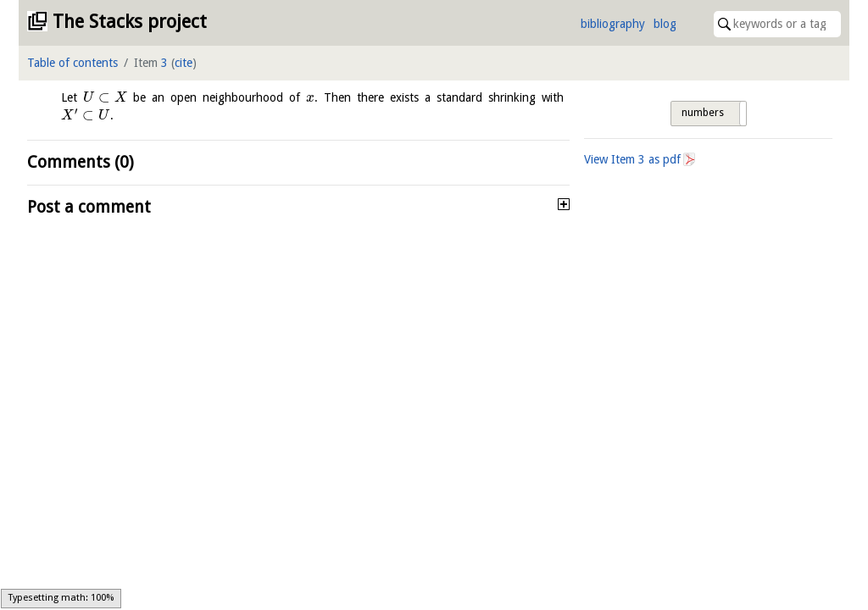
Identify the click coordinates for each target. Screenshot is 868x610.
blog (665, 24)
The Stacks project (130, 22)
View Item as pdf (632, 159)
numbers (703, 113)
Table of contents (72, 63)
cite (184, 63)
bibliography (613, 24)
